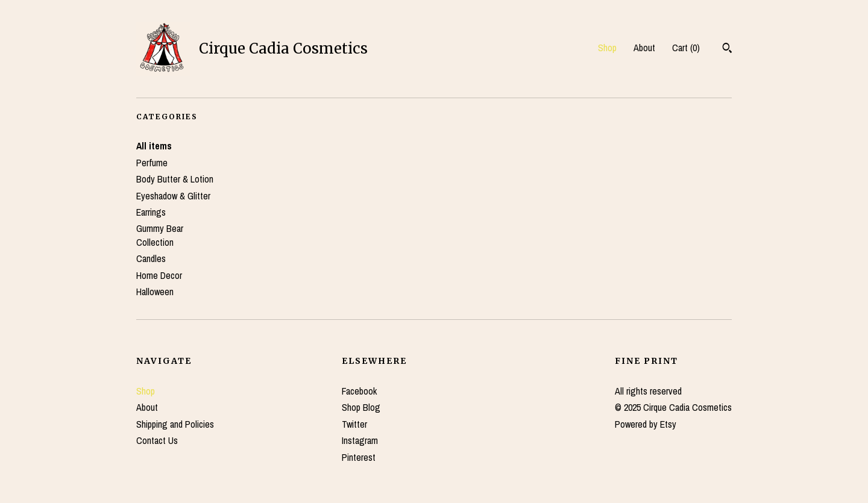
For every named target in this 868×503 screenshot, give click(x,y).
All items (154, 146)
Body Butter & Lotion (175, 179)
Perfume (152, 163)
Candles (151, 258)
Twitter (354, 424)
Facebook (359, 391)
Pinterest (359, 457)
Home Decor (159, 275)
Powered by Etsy (646, 424)
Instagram (360, 440)
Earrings (151, 212)
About (644, 48)
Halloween (155, 292)
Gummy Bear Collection (160, 235)
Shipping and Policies (175, 424)
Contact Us (157, 440)
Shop (607, 48)
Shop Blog (361, 407)
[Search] (727, 49)
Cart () (686, 48)
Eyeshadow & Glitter (173, 196)
